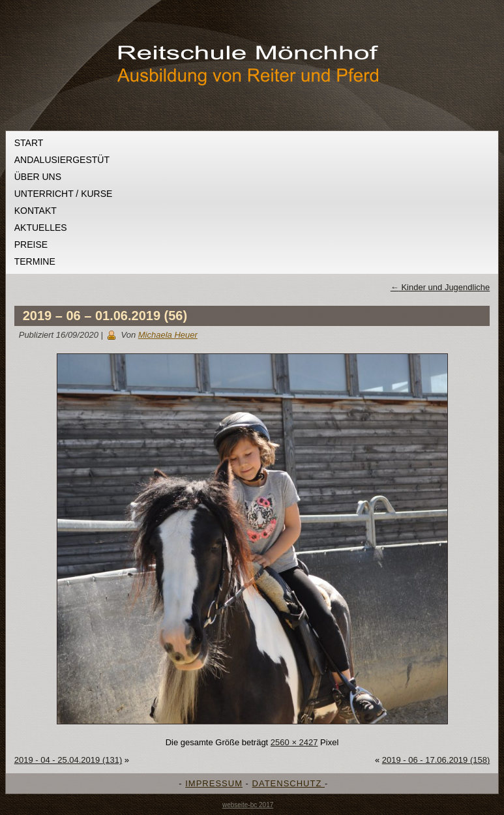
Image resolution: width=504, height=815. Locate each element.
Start (29, 143)
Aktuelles (41, 228)
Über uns (38, 177)
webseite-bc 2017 (248, 805)
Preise (31, 244)
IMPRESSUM (214, 783)
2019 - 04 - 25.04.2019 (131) (68, 760)
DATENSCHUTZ (289, 783)
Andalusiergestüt (62, 160)
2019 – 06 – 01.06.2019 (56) (105, 316)
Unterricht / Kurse (64, 194)
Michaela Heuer (168, 335)
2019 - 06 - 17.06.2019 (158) (436, 760)
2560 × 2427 (294, 742)
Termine (35, 261)
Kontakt (36, 211)
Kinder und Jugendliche (440, 287)
